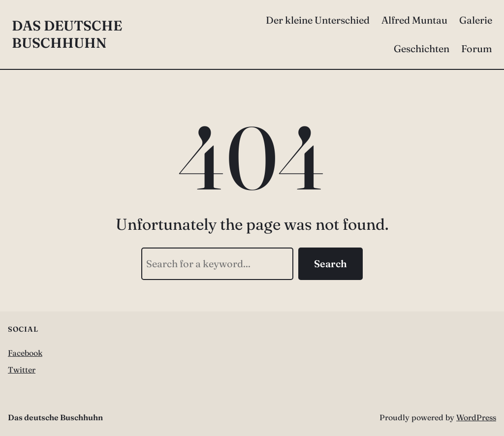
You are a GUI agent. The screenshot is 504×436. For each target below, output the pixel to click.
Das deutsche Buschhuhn (67, 34)
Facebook (25, 353)
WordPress (476, 417)
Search (331, 264)
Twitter (22, 370)
